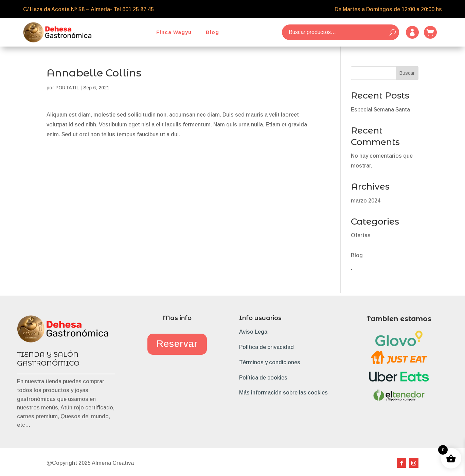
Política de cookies (263, 378)
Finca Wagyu (174, 32)
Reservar (177, 344)
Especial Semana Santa (380, 110)
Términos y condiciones (270, 362)
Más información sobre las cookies (283, 393)
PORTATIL (67, 88)
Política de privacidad (266, 347)
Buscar (407, 73)
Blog (212, 32)
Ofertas (361, 235)
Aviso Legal (254, 332)
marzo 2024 (366, 201)
